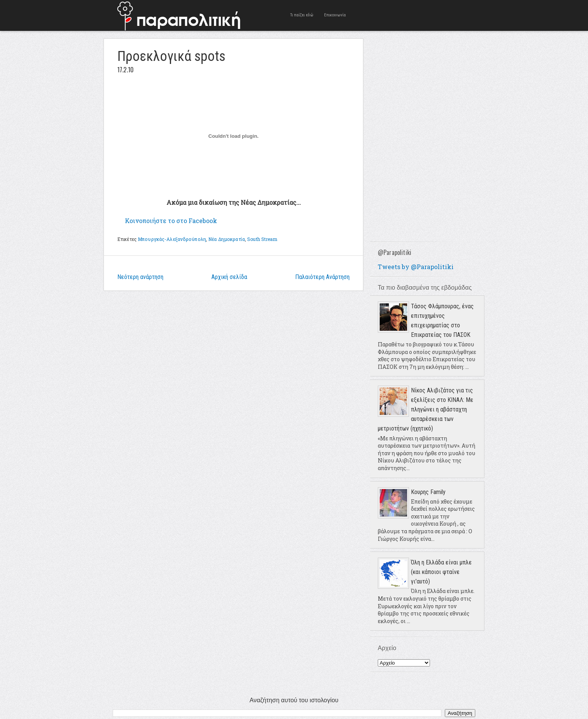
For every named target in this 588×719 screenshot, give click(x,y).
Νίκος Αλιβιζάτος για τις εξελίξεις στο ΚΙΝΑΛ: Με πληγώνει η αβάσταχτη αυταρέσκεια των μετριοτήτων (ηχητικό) (426, 409)
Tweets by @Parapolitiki (416, 267)
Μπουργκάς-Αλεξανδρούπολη (172, 239)
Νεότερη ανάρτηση (140, 277)
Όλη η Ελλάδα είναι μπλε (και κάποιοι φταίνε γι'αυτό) (441, 572)
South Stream (262, 239)
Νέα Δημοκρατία (227, 239)
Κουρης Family (428, 492)
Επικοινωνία (335, 15)
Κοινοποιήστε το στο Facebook (171, 221)
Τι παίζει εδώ (302, 15)
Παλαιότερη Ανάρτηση (322, 277)
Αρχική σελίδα (229, 277)
